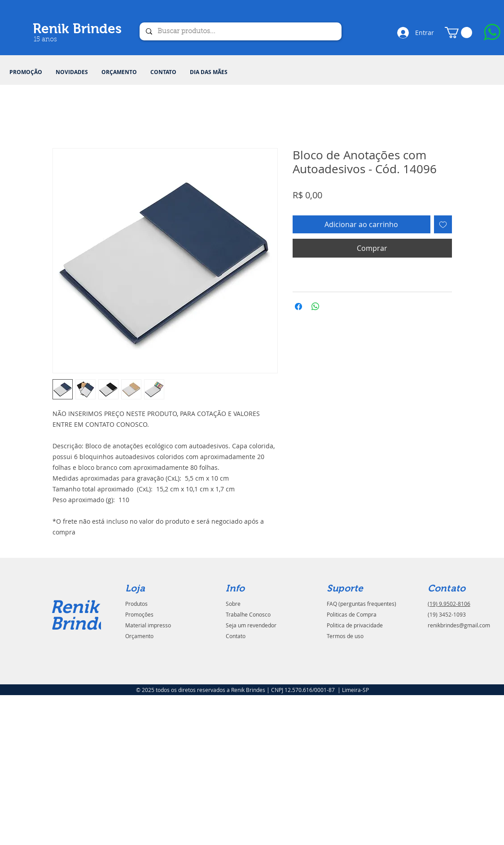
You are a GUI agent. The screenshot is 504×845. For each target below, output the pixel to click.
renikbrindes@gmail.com (459, 625)
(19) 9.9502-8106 (449, 604)
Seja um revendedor (251, 625)
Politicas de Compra (352, 614)
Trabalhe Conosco (248, 614)
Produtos (136, 604)
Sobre (233, 604)
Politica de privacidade (355, 625)
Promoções (139, 614)
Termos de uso (345, 636)
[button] (458, 33)
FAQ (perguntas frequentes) (362, 604)
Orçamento (139, 636)
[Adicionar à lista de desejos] (443, 224)
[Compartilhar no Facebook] (298, 306)
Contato (236, 636)
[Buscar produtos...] (240, 31)
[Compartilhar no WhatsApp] (316, 306)
